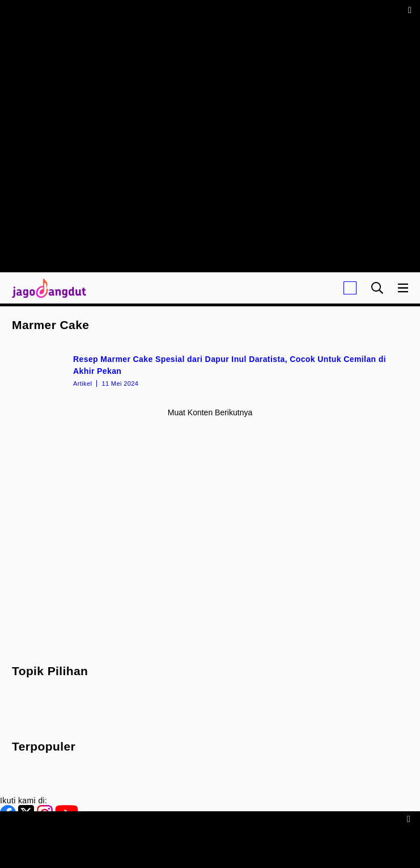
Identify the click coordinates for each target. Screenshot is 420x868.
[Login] (350, 288)
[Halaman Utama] (47, 288)
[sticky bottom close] (410, 818)
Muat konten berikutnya (210, 412)
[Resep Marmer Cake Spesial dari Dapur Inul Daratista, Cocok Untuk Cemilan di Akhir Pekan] (210, 370)
